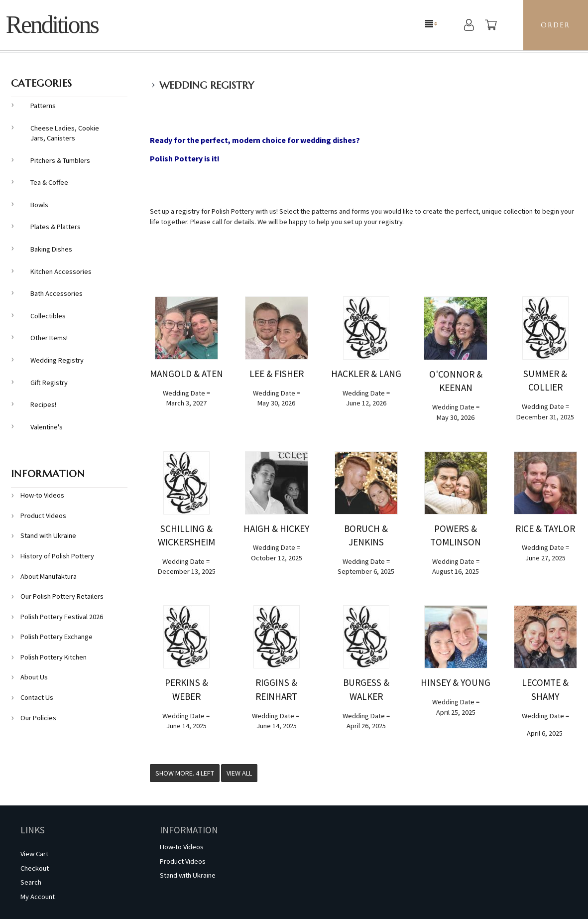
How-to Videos (42, 495)
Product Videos (43, 516)
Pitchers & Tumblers (60, 160)
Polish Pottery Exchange (57, 637)
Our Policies (38, 718)
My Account (38, 897)
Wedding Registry (207, 85)
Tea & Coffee (49, 182)
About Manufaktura (49, 576)
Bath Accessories (57, 293)
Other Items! (49, 338)
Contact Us (37, 697)
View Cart (34, 854)
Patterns (43, 106)
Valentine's (47, 427)
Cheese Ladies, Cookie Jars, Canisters (65, 133)
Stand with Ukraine (48, 535)
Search (31, 882)
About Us (34, 677)
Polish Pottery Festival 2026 (62, 617)
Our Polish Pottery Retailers (62, 596)
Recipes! (43, 404)
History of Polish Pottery (57, 556)
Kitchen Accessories (61, 271)
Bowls (39, 205)
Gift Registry (49, 383)
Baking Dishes (51, 249)
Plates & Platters (56, 227)
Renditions (52, 25)
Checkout (35, 868)
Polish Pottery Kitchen (54, 657)
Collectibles (48, 316)
